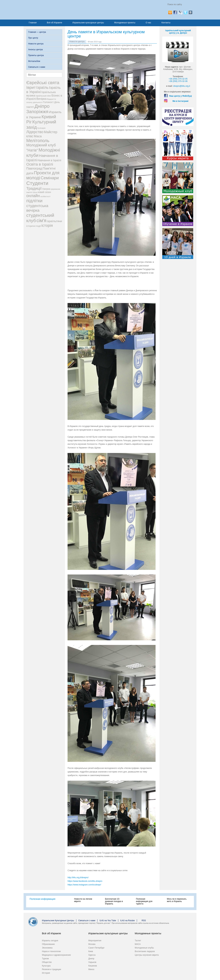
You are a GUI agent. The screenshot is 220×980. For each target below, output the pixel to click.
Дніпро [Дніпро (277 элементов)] (42, 106)
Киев (91, 951)
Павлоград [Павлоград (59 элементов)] (34, 168)
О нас (148, 23)
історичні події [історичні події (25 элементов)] (34, 226)
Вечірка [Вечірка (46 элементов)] (42, 99)
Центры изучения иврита (147, 955)
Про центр (33, 38)
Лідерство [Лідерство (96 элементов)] (35, 132)
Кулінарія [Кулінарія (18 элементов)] (42, 128)
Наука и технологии (51, 951)
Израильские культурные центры (88, 23)
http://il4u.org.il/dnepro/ (78, 878)
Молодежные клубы (144, 948)
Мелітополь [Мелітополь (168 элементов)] (38, 141)
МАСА (138, 944)
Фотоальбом (34, 61)
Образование (48, 944)
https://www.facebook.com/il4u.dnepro (85, 881)
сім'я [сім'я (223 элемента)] (41, 221)
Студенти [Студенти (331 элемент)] (37, 183)
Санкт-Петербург (96, 948)
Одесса (92, 955)
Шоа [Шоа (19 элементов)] (35, 192)
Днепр (91, 959)
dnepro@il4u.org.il (182, 86)
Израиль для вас (60, 10)
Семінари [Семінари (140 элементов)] (50, 178)
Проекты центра (36, 55)
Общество (47, 962)
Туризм (45, 959)
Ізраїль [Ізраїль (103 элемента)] (42, 87)
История (46, 973)
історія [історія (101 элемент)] (47, 225)
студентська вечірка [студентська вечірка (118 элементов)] (37, 208)
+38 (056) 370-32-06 (178, 81)
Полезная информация (42, 899)
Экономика (47, 948)
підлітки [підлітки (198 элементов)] (34, 201)
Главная (33, 23)
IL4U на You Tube (108, 921)
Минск (91, 969)
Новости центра (36, 44)
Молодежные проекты (125, 23)
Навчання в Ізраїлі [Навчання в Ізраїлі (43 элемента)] (49, 160)
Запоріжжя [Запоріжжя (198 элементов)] (37, 112)
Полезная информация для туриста (144, 901)
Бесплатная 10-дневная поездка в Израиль (114, 901)
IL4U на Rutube (128, 921)
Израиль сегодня (50, 941)
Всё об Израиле (55, 23)
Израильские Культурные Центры (58, 921)
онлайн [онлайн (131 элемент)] (33, 196)
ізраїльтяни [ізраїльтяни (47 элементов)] (54, 221)
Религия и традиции (51, 969)
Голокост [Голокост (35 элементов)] (48, 102)
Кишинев (93, 966)
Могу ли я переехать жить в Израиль (177, 900)
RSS (144, 921)
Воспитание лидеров (145, 951)
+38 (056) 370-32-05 (178, 79)
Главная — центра (37, 32)
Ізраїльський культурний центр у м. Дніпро (178, 32)
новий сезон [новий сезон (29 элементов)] (44, 192)
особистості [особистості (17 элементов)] (45, 196)
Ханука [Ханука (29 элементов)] (46, 189)
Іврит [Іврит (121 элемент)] (31, 87)
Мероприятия (95, 941)
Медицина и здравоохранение (56, 955)
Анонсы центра (35, 50)
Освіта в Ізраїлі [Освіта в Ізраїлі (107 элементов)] (40, 164)
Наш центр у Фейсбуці (180, 96)
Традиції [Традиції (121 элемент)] (34, 188)
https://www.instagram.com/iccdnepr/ (84, 885)
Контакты (166, 23)
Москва (92, 944)
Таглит (138, 941)
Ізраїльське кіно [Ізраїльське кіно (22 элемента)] (43, 96)
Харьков (92, 962)
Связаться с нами (37, 67)
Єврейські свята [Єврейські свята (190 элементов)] (43, 83)
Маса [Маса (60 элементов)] (38, 136)
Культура (46, 966)
